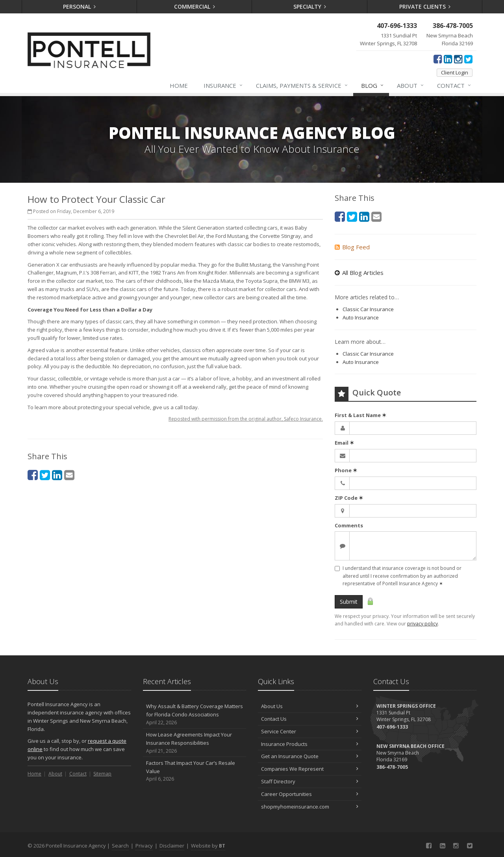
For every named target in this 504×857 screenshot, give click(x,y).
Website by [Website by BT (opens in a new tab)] (208, 846)
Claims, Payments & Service (302, 85)
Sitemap (102, 774)
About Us (310, 706)
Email (344, 443)
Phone (346, 470)
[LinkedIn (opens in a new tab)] (448, 59)
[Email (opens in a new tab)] (69, 475)
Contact (454, 85)
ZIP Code (349, 498)
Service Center (310, 731)
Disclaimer (172, 846)
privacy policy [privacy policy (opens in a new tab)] (422, 624)
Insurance (223, 85)
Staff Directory (310, 781)
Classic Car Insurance (368, 309)
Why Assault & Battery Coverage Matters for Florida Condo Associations (195, 714)
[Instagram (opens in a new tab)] (458, 59)
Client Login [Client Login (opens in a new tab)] (455, 72)
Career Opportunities (310, 794)
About (411, 85)
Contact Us (310, 719)
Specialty (310, 6)
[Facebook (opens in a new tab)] (438, 59)
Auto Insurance (361, 317)
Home (179, 85)
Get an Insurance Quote (310, 756)
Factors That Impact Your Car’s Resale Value (195, 771)
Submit (349, 602)
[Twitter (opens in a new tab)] (468, 59)
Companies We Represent (310, 769)
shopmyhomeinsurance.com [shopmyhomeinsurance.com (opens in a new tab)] (310, 807)
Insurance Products (310, 744)
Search (120, 846)
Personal (80, 6)
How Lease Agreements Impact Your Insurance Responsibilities (195, 743)
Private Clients (425, 6)
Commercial (195, 6)
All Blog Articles (359, 273)
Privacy (144, 846)
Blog (373, 85)
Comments (349, 525)
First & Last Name (360, 415)
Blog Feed (352, 247)
